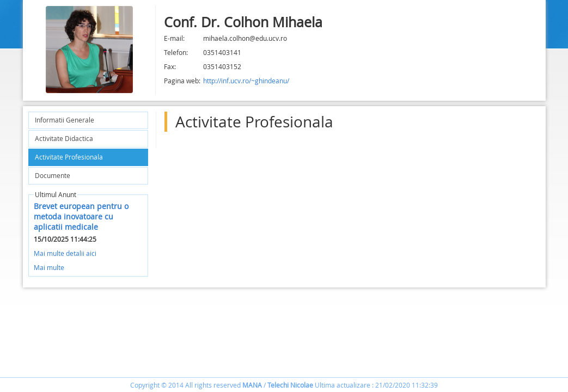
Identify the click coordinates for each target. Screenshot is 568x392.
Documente (53, 175)
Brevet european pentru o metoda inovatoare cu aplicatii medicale (81, 216)
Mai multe (49, 267)
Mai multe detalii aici (65, 253)
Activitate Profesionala (69, 157)
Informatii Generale (65, 120)
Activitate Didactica (64, 138)
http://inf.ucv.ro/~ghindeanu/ (246, 81)
